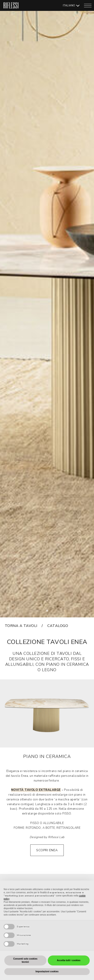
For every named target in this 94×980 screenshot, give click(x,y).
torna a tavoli (21, 626)
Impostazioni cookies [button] (47, 971)
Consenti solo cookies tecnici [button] (25, 960)
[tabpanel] (47, 309)
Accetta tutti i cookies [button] (69, 960)
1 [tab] (48, 612)
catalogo (58, 626)
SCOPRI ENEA (47, 850)
